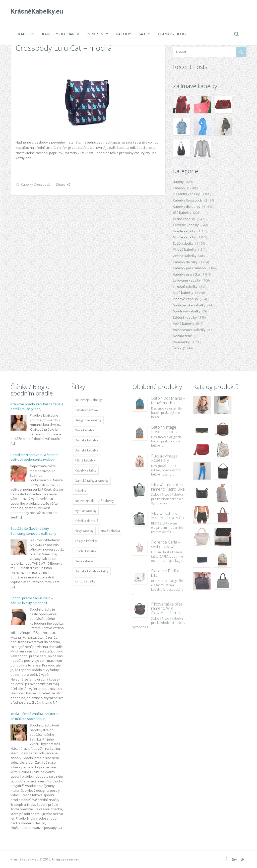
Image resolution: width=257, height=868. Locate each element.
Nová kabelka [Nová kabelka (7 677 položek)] (110, 531)
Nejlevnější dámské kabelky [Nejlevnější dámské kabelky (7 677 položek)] (94, 501)
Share (63, 184)
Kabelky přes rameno (189, 268)
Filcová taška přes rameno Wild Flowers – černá (167, 608)
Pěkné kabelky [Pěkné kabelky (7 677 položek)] (85, 460)
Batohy (123, 34)
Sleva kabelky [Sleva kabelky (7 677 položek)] (84, 561)
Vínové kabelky (185, 249)
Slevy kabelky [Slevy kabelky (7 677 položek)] (84, 531)
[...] (13, 443)
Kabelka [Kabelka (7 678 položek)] (80, 491)
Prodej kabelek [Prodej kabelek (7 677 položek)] (85, 551)
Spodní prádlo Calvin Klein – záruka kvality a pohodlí (32, 600)
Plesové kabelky (185, 299)
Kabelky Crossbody (36, 184)
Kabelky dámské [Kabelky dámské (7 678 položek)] (86, 410)
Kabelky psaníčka (186, 274)
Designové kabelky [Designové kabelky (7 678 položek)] (88, 420)
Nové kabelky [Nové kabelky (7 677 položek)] (84, 430)
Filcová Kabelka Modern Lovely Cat (168, 516)
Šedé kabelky (183, 243)
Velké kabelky (184, 323)
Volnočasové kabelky (189, 330)
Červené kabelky (186, 225)
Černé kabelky (184, 219)
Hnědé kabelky (184, 231)
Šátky (145, 34)
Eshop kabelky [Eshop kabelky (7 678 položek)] (85, 581)
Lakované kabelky (187, 280)
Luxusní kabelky (185, 287)
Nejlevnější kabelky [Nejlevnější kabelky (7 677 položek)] (88, 400)
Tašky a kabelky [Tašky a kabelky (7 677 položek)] (86, 541)
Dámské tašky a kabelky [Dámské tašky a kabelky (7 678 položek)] (92, 481)
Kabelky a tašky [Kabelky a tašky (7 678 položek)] (86, 470)
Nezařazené (182, 336)
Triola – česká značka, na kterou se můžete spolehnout (35, 716)
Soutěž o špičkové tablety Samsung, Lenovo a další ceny (33, 531)
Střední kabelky (185, 317)
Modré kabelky (184, 237)
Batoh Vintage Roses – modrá (165, 429)
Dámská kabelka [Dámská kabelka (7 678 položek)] (86, 450)
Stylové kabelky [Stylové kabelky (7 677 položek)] (86, 511)
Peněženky (97, 34)
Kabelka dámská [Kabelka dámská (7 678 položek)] (86, 521)
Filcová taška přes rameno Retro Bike (168, 487)
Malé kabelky (183, 293)
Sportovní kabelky (187, 311)
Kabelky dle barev (60, 34)
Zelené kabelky (185, 256)
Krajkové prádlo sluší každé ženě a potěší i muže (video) (37, 407)
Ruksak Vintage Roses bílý (164, 458)
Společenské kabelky (189, 305)
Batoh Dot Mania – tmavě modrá (168, 400)
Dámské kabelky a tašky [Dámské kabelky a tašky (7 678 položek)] (92, 571)
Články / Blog (172, 34)
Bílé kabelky (182, 213)
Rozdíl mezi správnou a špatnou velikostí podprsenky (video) (35, 457)
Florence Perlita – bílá (167, 573)
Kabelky (26, 34)
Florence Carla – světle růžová (166, 544)
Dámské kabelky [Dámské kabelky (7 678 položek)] (86, 440)
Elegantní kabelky (186, 194)
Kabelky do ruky (185, 262)
